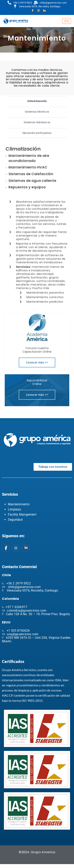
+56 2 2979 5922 (19, 583)
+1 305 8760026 (18, 631)
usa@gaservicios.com (23, 634)
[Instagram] (38, 11)
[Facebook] (32, 11)
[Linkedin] (44, 11)
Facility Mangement (22, 514)
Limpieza (15, 509)
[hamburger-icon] (67, 21)
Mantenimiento (19, 504)
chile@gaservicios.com (24, 587)
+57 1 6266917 (16, 607)
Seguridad (15, 520)
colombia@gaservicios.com (27, 611)
